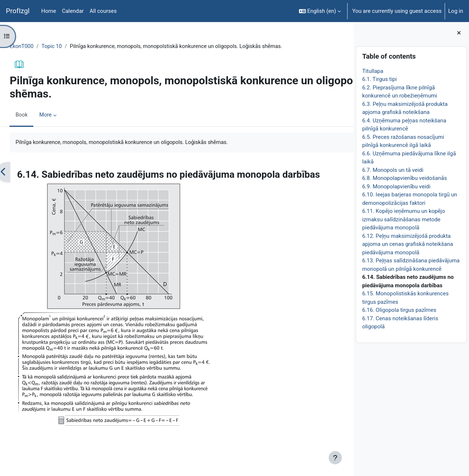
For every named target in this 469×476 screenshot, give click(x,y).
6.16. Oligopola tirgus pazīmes (399, 310)
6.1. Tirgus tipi (379, 79)
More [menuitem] (62, 115)
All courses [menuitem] (103, 11)
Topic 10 (69, 47)
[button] (320, 11)
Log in (456, 11)
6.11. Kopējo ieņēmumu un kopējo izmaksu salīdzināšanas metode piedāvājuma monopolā (403, 219)
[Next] (345, 173)
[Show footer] (335, 458)
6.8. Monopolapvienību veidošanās (404, 178)
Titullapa (373, 71)
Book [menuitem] (38, 115)
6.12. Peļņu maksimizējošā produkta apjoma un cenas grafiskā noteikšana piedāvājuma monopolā (407, 244)
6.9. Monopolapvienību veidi (396, 187)
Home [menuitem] (49, 11)
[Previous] (20, 173)
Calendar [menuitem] (73, 11)
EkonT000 (38, 47)
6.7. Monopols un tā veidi (393, 170)
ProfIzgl (18, 11)
